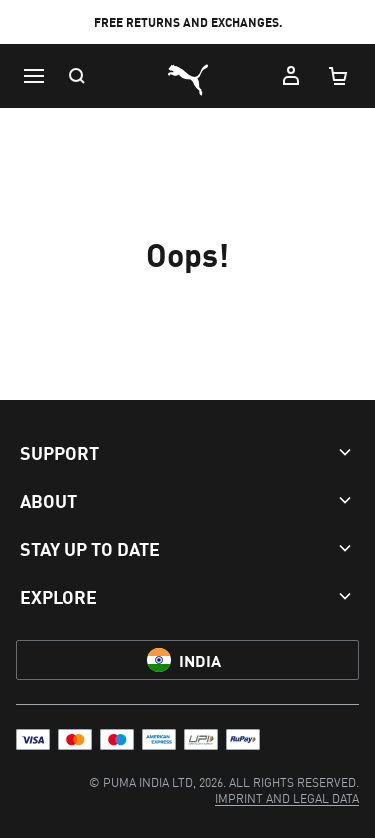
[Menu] (34, 76)
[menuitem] (287, 797)
